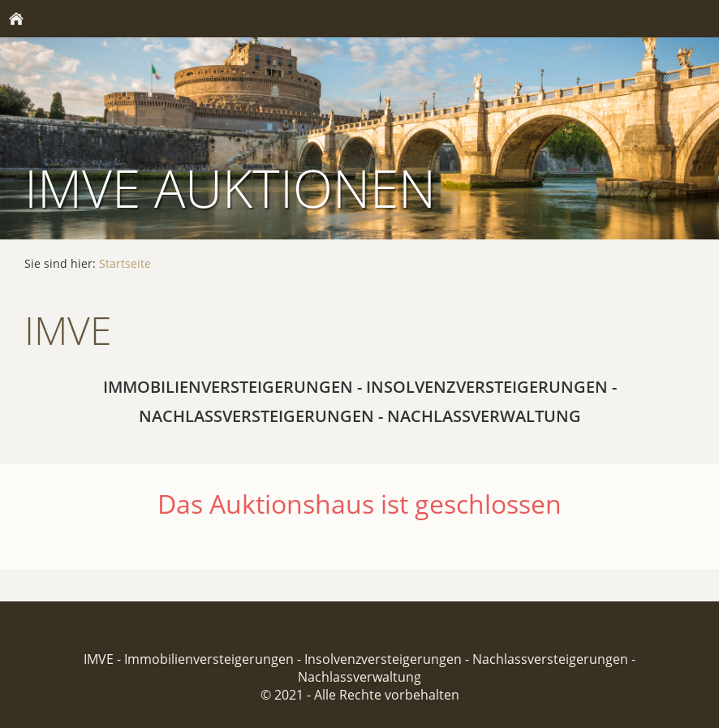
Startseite (125, 263)
